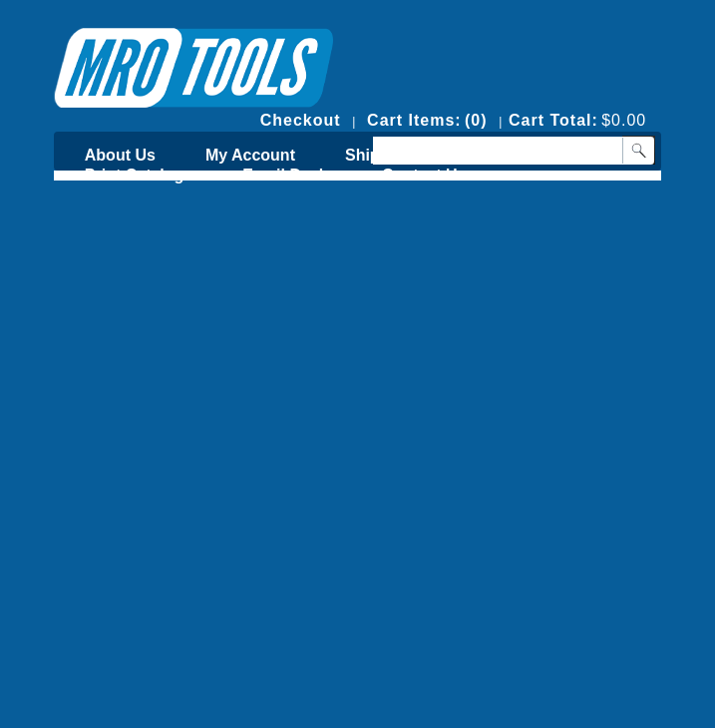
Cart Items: (414, 120)
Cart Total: (553, 120)
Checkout (301, 120)
